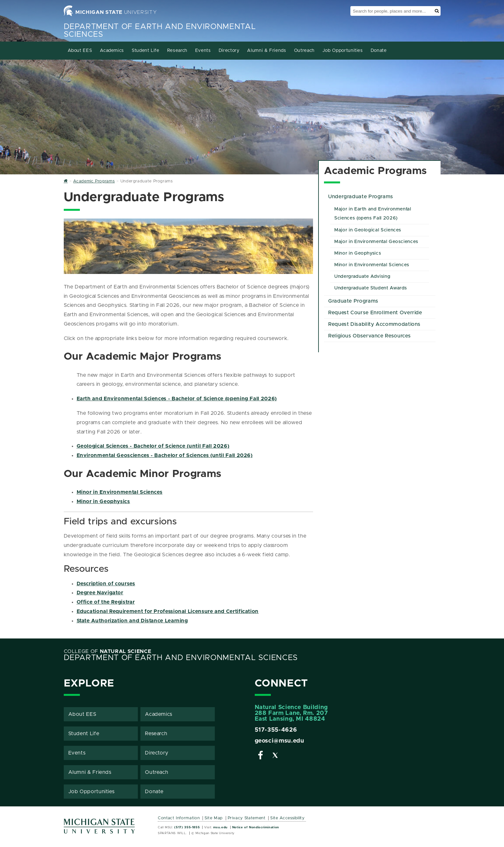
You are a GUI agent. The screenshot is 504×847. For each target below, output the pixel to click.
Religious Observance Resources (369, 336)
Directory (229, 51)
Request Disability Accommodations (374, 324)
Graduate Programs (353, 301)
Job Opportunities (343, 51)
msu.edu (220, 827)
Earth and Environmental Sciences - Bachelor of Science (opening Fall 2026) (177, 399)
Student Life (146, 51)
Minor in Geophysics (103, 501)
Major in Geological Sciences (368, 230)
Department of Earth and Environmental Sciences (181, 658)
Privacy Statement (247, 818)
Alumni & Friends (266, 51)
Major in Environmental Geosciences (376, 242)
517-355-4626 (276, 730)
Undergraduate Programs (361, 197)
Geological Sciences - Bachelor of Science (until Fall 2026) (153, 446)
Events (203, 51)
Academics (112, 51)
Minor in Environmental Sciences (120, 492)
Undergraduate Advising (362, 277)
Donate (379, 51)
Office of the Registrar (106, 602)
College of (108, 651)
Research (177, 51)
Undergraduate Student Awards (371, 288)
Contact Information (179, 818)
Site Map (214, 818)
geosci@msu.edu (280, 741)
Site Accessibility (287, 818)
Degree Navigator (100, 593)
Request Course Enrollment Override (375, 313)
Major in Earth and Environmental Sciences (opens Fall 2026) (373, 214)
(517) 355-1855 (187, 827)
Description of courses (106, 584)
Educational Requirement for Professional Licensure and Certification (168, 611)
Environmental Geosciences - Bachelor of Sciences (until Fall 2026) (165, 455)
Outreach (304, 51)
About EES (80, 51)
